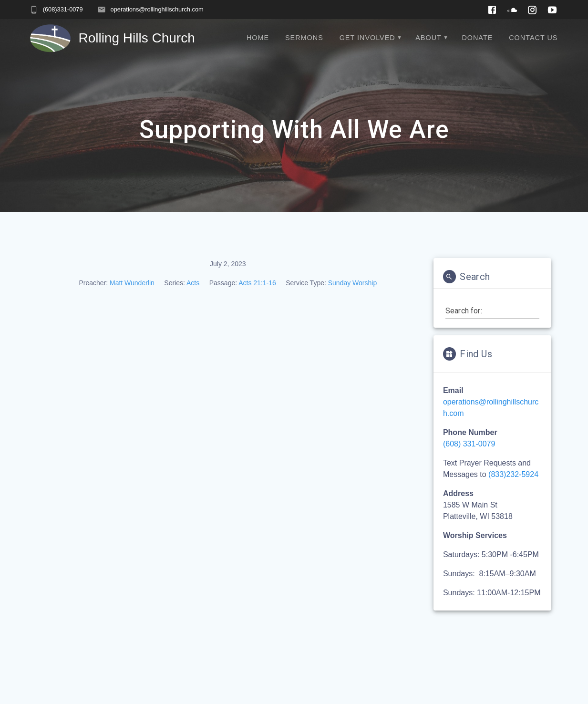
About (428, 38)
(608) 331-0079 (469, 444)
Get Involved (367, 38)
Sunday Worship (352, 283)
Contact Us (533, 38)
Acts (193, 283)
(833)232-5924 (513, 474)
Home (258, 38)
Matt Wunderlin (132, 283)
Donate (477, 38)
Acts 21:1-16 (257, 283)
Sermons (304, 38)
